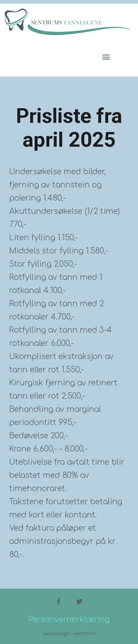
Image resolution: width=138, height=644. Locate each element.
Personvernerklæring (69, 619)
